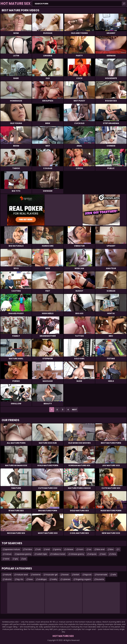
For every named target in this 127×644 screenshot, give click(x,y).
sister (7, 559)
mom (81, 549)
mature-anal (22, 575)
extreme (37, 575)
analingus (42, 579)
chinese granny (77, 554)
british (77, 575)
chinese (70, 549)
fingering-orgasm (83, 579)
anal (48, 549)
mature (8, 554)
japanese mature (12, 549)
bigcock (88, 575)
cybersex (66, 579)
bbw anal (101, 549)
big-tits (20, 579)
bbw (112, 549)
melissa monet (59, 554)
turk (39, 549)
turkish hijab (42, 554)
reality (55, 579)
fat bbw (29, 549)
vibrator (8, 579)
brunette (100, 579)
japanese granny (24, 554)
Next (74, 410)
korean (66, 575)
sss (90, 549)
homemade (102, 575)
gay (16, 559)
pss (25, 559)
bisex (31, 579)
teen (104, 554)
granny (58, 549)
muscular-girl (52, 575)
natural (8, 575)
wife (114, 575)
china (114, 554)
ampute (93, 554)
